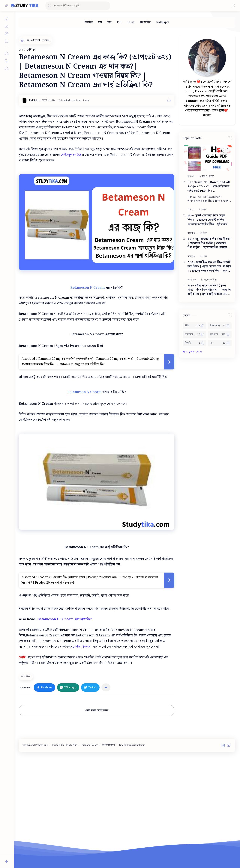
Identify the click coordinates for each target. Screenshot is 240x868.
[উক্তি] (195, 326)
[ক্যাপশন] (220, 334)
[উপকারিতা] (220, 326)
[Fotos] (131, 22)
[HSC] (205, 176)
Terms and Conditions (35, 805)
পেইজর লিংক (81, 707)
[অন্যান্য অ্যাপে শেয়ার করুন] (106, 747)
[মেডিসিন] (26, 736)
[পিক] (109, 22)
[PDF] (120, 22)
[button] (233, 6)
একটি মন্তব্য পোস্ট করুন (97, 770)
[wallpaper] (163, 22)
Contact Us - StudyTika (65, 805)
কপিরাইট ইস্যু (108, 805)
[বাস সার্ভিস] (145, 22)
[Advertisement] (97, 632)
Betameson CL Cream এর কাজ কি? (65, 679)
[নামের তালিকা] (210, 280)
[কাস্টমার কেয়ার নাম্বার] (195, 334)
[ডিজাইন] (89, 22)
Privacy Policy (90, 805)
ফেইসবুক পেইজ (71, 155)
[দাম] (100, 22)
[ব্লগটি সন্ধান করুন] (78, 6)
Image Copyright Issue (132, 805)
